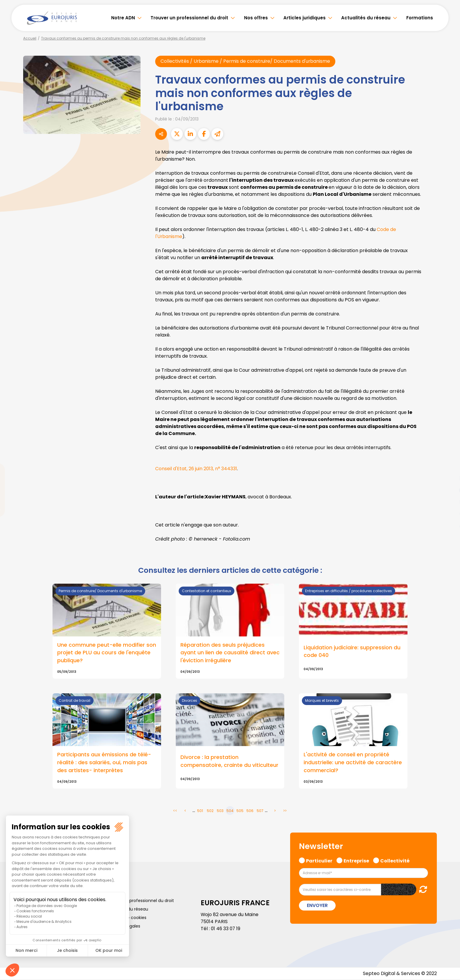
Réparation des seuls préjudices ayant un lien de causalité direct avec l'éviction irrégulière (230, 653)
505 (240, 811)
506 (250, 811)
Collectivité (395, 861)
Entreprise (356, 861)
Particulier (319, 861)
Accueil (30, 38)
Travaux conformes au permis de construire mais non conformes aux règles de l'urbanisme (123, 38)
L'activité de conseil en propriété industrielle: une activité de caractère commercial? (353, 763)
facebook (448, 455)
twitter (448, 467)
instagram (448, 502)
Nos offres (256, 18)
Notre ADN (123, 18)
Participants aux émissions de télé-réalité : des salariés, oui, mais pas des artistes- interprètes (104, 763)
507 (260, 811)
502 (210, 811)
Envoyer (317, 906)
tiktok (448, 525)
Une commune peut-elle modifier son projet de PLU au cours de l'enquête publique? (107, 653)
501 (200, 811)
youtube (448, 490)
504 (230, 811)
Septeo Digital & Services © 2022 (400, 974)
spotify (448, 514)
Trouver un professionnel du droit (189, 18)
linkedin (448, 478)
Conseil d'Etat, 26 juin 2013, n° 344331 (196, 469)
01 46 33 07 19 (226, 929)
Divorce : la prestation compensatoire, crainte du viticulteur (229, 762)
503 (220, 811)
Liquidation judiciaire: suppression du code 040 (352, 652)
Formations (420, 18)
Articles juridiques (305, 18)
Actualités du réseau (366, 18)
